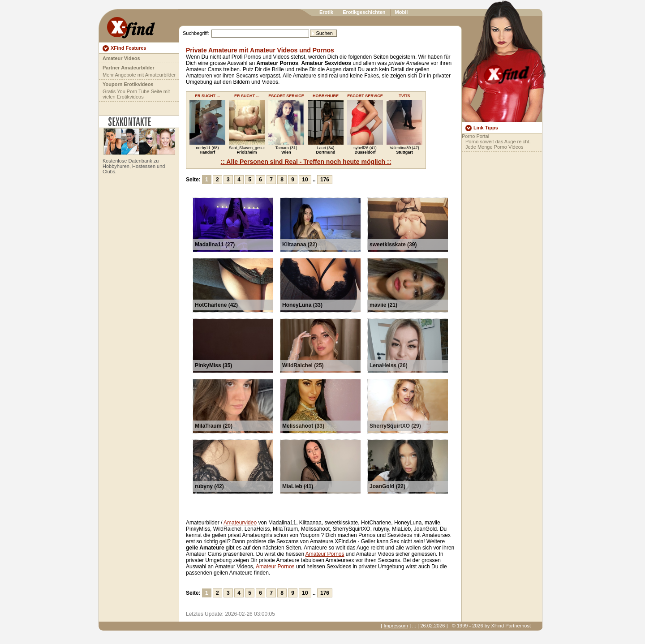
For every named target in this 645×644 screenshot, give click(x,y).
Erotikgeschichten (364, 12)
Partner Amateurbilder (129, 68)
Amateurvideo (240, 523)
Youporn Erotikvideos (128, 84)
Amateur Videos (121, 58)
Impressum (396, 626)
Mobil (402, 12)
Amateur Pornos (325, 554)
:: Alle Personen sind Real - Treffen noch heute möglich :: (306, 162)
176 (325, 180)
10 (305, 180)
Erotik (326, 12)
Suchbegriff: (196, 33)
